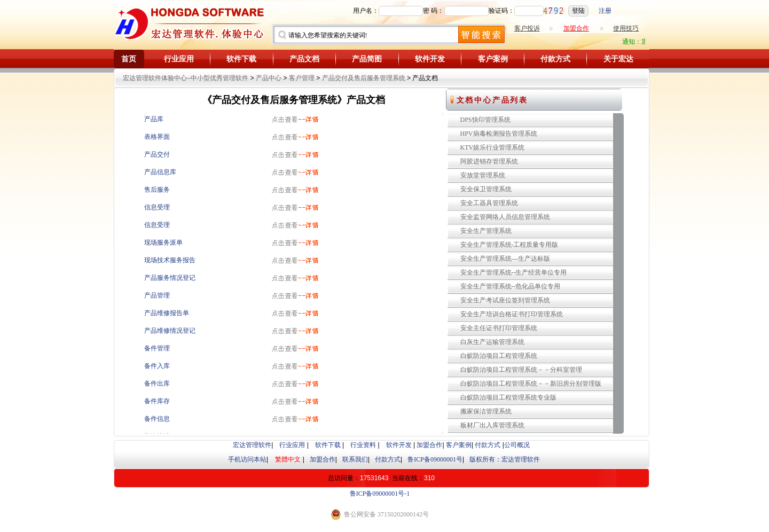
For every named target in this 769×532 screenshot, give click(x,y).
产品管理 (157, 295)
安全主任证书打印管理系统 (499, 328)
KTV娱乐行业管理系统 (493, 147)
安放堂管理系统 (483, 175)
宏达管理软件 (252, 445)
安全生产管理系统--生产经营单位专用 (514, 272)
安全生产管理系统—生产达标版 (505, 259)
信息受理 (157, 207)
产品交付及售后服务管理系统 (364, 78)
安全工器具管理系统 (489, 203)
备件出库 (157, 384)
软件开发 (430, 59)
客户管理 (302, 78)
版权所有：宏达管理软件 (505, 459)
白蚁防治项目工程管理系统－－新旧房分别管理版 (531, 384)
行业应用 (179, 59)
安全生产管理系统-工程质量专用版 (509, 245)
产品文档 (304, 59)
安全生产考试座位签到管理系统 (505, 300)
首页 (129, 59)
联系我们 (355, 459)
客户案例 (493, 59)
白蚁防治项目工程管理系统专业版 (508, 397)
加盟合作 (429, 445)
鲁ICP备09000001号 (435, 459)
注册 (605, 11)
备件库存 (157, 401)
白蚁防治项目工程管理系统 (499, 356)
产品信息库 (160, 172)
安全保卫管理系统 (486, 189)
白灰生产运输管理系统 (492, 342)
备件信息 (157, 419)
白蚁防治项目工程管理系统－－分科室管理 (521, 370)
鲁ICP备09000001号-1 (380, 494)
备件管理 (157, 348)
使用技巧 (626, 28)
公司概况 (517, 445)
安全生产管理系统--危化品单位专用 (511, 286)
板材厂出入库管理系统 (492, 425)
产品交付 (157, 154)
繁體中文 (288, 459)
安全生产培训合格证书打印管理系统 (512, 314)
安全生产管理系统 (486, 231)
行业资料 (363, 445)
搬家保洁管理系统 (486, 411)
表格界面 (157, 137)
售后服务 (157, 190)
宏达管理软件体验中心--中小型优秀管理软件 (186, 78)
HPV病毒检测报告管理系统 (499, 134)
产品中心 (269, 78)
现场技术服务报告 (170, 260)
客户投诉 (527, 28)
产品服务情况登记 (170, 278)
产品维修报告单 (167, 313)
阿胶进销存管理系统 (489, 161)
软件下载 (241, 59)
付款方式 (555, 59)
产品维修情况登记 (170, 331)
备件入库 (157, 366)
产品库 (154, 119)
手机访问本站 (247, 459)
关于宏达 (618, 59)
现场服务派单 (163, 242)
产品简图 (367, 59)
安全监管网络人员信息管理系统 (505, 217)
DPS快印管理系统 (485, 120)
